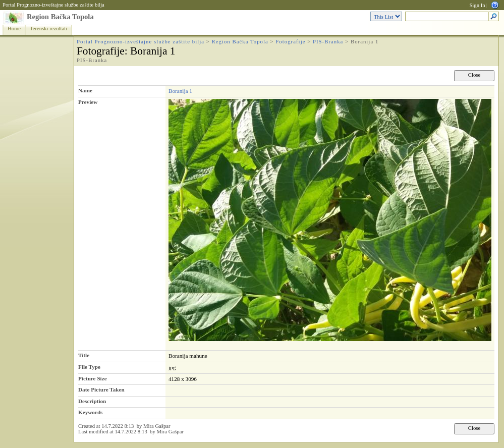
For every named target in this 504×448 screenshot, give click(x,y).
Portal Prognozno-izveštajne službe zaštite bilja (53, 5)
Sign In (477, 5)
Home (14, 29)
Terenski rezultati (48, 29)
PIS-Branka (328, 42)
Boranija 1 (180, 91)
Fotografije (290, 42)
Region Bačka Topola (60, 17)
